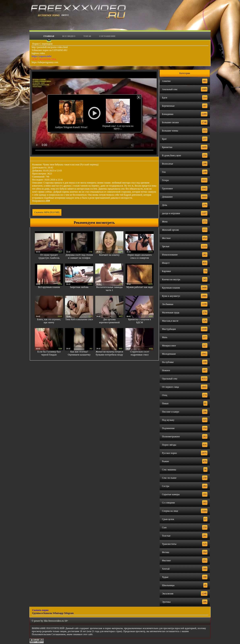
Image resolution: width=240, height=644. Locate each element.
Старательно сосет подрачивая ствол (140, 353)
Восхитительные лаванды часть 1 (109, 289)
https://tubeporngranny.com (45, 62)
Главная (49, 36)
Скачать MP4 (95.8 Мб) (47, 212)
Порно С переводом (42, 44)
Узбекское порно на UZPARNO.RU (50, 50)
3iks (46, 621)
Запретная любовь (79, 287)
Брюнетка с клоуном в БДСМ (140, 321)
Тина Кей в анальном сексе (79, 319)
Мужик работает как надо (140, 287)
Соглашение (107, 36)
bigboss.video (38, 53)
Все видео (69, 36)
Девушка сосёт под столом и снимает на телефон (79, 256)
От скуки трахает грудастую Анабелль (49, 256)
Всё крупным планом (49, 287)
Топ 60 (87, 36)
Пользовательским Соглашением (49, 634)
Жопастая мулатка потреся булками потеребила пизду (109, 353)
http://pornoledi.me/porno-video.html (50, 47)
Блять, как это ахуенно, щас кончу (49, 321)
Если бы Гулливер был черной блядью (49, 353)
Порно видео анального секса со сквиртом (140, 256)
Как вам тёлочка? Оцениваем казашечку (79, 353)
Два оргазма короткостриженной (109, 321)
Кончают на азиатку (109, 255)
